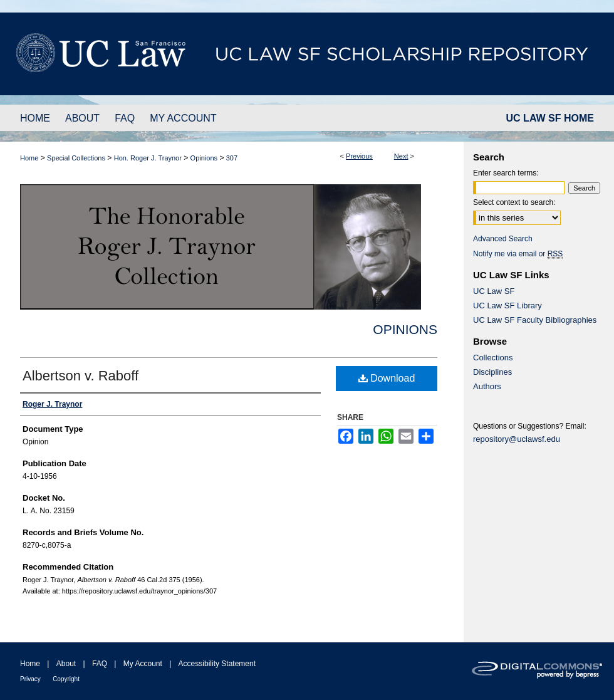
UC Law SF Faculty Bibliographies (535, 320)
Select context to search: (514, 202)
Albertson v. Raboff (81, 376)
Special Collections (76, 158)
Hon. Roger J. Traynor (148, 158)
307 (232, 158)
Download (387, 378)
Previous (359, 156)
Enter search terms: (506, 173)
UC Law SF (494, 291)
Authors (487, 386)
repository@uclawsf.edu (517, 439)
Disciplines (492, 372)
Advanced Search (503, 239)
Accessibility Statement (217, 664)
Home (29, 158)
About (66, 664)
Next (401, 156)
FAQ (100, 664)
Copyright (66, 679)
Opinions (204, 158)
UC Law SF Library (507, 306)
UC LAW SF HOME (550, 118)
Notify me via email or (518, 254)
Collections (493, 358)
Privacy (30, 679)
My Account (143, 664)
